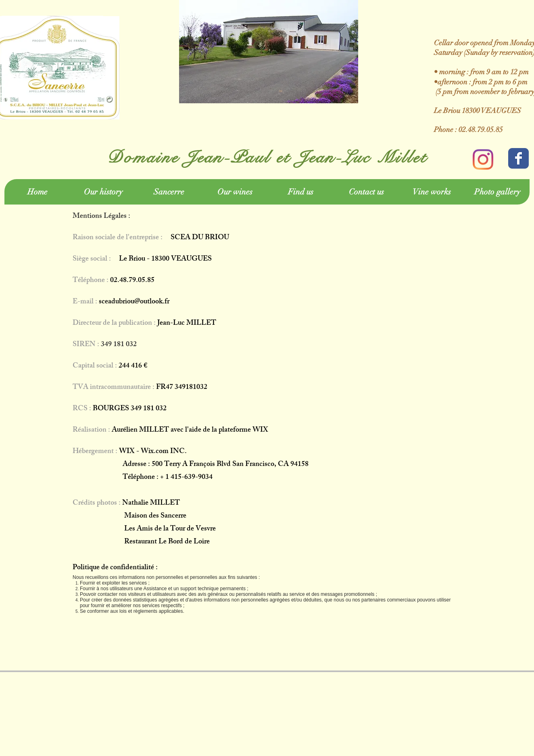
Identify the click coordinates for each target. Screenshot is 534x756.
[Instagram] (483, 160)
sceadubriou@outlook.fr (134, 302)
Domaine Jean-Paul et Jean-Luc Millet (267, 157)
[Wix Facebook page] (518, 158)
